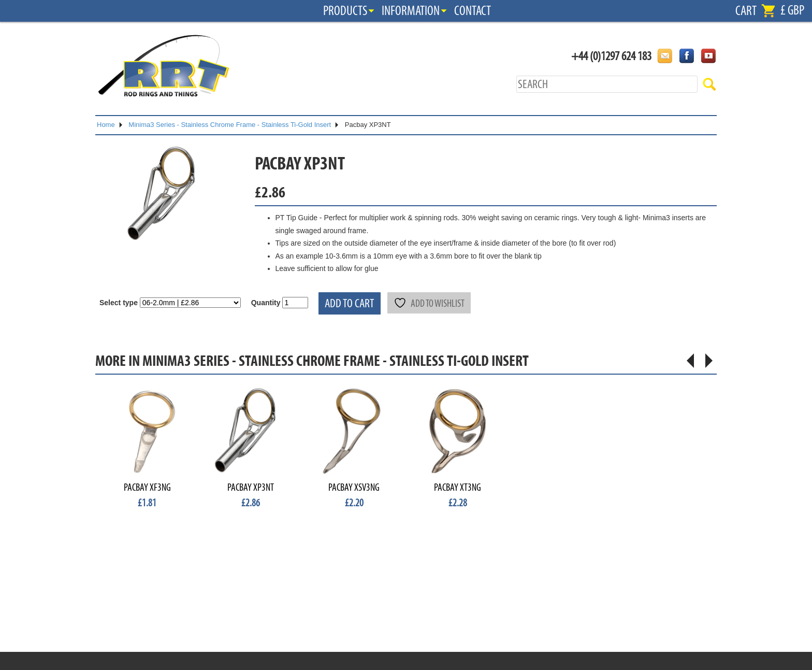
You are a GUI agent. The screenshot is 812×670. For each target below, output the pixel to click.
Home (106, 125)
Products (345, 11)
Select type (119, 303)
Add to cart (350, 303)
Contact (473, 11)
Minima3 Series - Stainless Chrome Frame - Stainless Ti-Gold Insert (230, 125)
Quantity (266, 303)
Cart (746, 11)
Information (411, 11)
